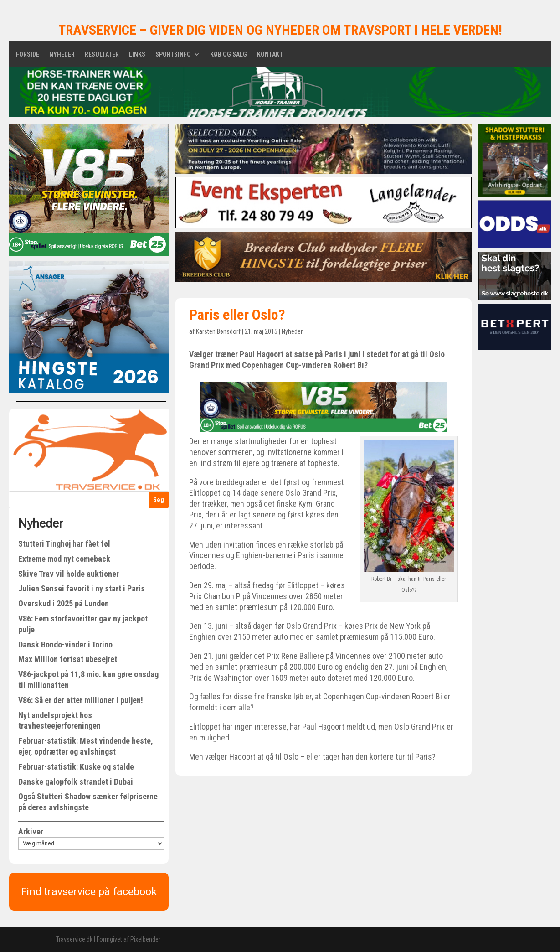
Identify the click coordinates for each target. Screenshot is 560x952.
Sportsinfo (173, 54)
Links (137, 54)
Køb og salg (229, 54)
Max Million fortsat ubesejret (68, 659)
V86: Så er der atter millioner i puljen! (81, 700)
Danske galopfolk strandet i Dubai (76, 782)
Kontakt (270, 54)
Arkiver (31, 831)
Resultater (102, 54)
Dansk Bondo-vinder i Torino (65, 644)
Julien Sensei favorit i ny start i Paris (82, 588)
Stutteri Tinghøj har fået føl (64, 544)
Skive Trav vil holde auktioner (69, 574)
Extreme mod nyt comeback (64, 559)
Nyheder (62, 54)
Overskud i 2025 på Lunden (64, 603)
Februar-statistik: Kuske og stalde (76, 767)
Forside (28, 54)
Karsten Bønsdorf (218, 331)
